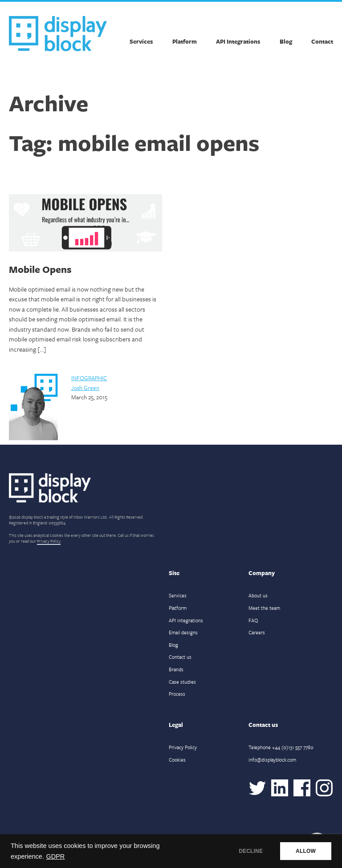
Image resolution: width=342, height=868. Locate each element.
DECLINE (251, 851)
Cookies (177, 760)
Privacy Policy (49, 541)
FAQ (253, 620)
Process (177, 694)
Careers (257, 632)
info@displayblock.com (272, 760)
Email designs (183, 632)
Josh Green (85, 388)
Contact (322, 41)
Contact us (180, 657)
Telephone (281, 747)
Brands (176, 669)
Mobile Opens (40, 269)
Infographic (89, 378)
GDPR (55, 856)
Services (141, 41)
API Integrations (238, 41)
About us (258, 595)
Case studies (182, 682)
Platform (185, 41)
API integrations (186, 620)
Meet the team (264, 608)
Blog (286, 41)
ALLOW (306, 851)
